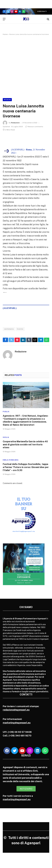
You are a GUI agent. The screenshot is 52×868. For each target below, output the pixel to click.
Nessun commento (34, 127)
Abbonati (42, 11)
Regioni (7, 100)
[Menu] (4, 19)
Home (5, 34)
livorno (20, 329)
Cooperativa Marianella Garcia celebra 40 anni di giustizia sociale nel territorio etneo (25, 445)
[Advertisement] (26, 66)
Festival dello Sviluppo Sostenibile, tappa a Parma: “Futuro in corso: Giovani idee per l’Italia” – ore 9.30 (26, 467)
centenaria (9, 329)
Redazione (15, 123)
